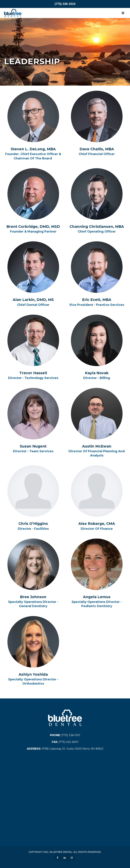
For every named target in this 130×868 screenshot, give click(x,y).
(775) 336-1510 (65, 4)
